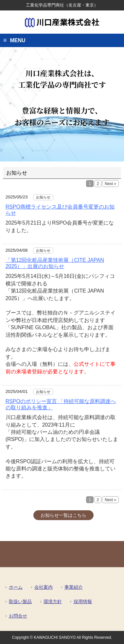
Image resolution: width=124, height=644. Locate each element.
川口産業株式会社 (62, 22)
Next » (110, 184)
